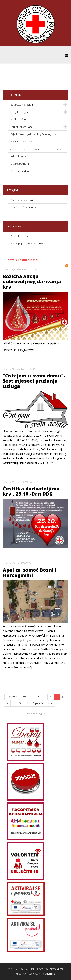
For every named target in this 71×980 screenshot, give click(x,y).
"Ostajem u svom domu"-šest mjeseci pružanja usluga (34, 381)
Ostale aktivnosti (20, 164)
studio (47, 974)
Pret (24, 697)
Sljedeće (38, 703)
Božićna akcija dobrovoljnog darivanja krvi (32, 281)
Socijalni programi (20, 112)
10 (27, 703)
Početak (12, 697)
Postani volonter (20, 236)
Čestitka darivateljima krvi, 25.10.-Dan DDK (31, 491)
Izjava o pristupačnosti (22, 260)
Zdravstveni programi (22, 105)
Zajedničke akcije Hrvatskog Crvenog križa (34, 134)
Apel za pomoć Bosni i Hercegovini (30, 572)
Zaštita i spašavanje (21, 142)
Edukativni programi (21, 127)
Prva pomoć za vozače (23, 200)
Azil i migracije (18, 156)
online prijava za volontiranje (27, 244)
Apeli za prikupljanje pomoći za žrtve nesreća (36, 149)
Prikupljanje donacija (22, 171)
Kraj (50, 703)
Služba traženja (19, 119)
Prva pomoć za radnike (23, 207)
